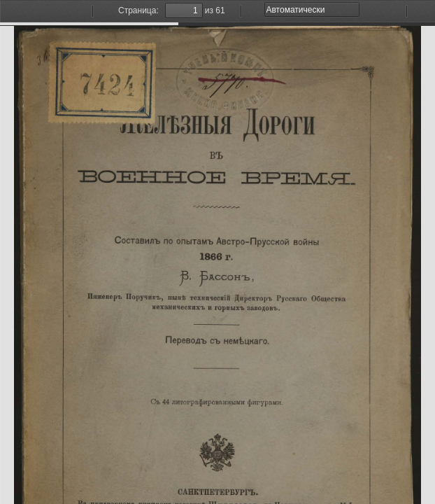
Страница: (138, 10)
